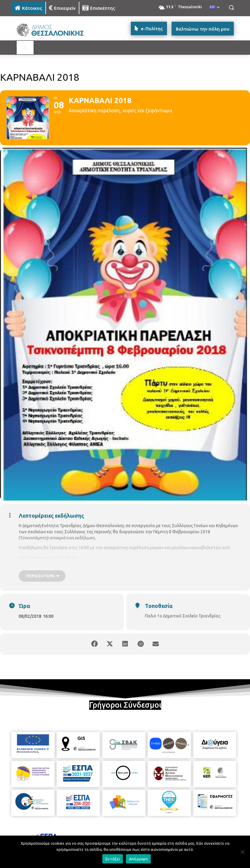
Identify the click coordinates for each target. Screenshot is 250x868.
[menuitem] (214, 7)
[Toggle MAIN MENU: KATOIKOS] (25, 48)
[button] (231, 7)
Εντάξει (113, 859)
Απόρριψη (138, 859)
